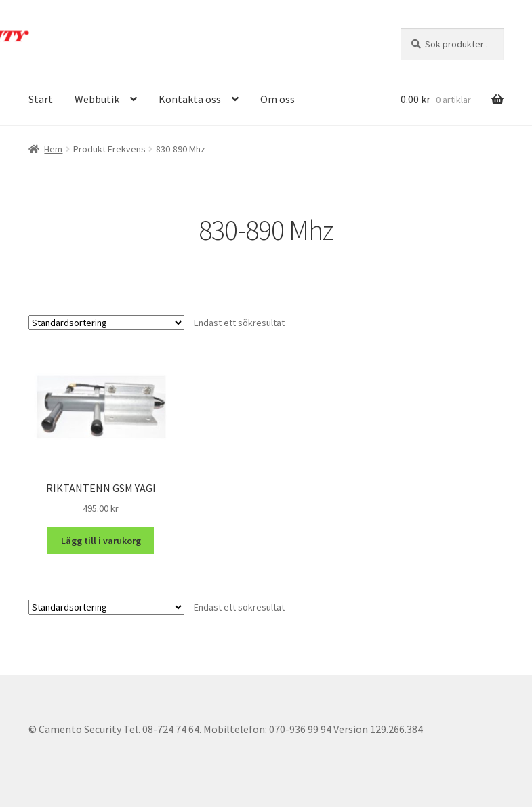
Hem (53, 149)
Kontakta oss (190, 99)
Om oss (278, 99)
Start (41, 99)
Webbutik (97, 99)
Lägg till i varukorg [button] (101, 541)
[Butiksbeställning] (106, 323)
